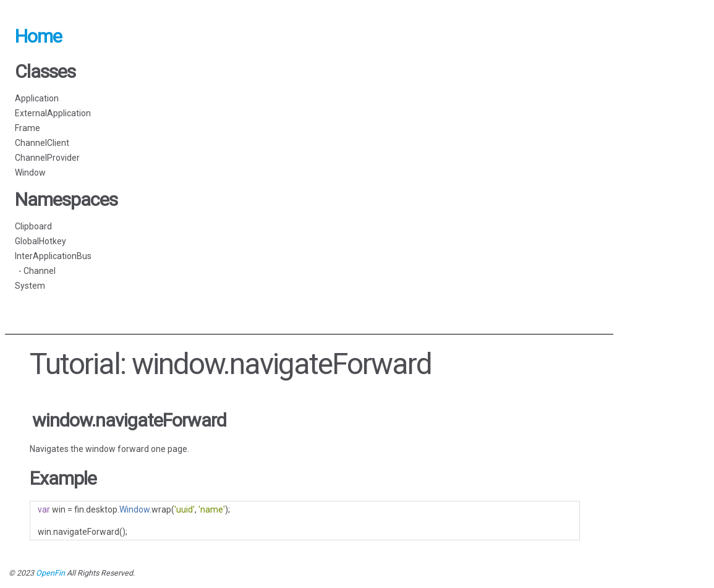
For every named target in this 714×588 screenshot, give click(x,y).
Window (30, 173)
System (30, 286)
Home (38, 36)
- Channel (35, 271)
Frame (28, 128)
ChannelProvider (47, 158)
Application (37, 98)
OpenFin (50, 573)
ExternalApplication (53, 113)
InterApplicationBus (53, 256)
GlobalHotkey (40, 241)
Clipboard (33, 226)
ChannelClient (42, 143)
